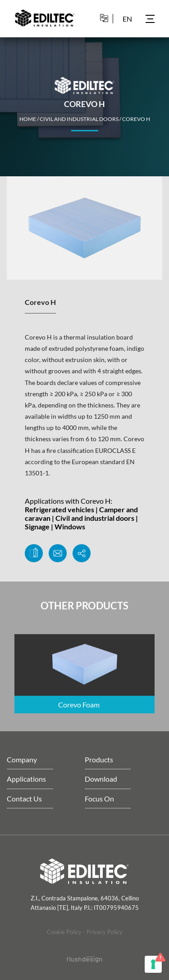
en (127, 19)
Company (22, 759)
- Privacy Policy (103, 932)
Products (99, 759)
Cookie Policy (64, 932)
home (28, 119)
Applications (26, 779)
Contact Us (24, 799)
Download (101, 779)
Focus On (99, 799)
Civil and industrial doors (79, 119)
